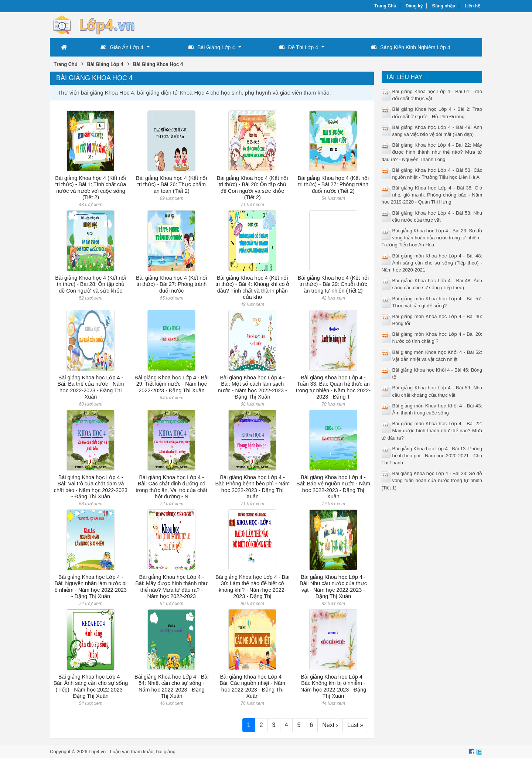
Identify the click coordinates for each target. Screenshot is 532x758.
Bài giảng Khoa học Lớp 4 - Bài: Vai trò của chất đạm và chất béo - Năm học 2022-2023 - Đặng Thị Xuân (91, 487)
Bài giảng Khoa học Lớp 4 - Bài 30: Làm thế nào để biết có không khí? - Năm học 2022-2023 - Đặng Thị (252, 587)
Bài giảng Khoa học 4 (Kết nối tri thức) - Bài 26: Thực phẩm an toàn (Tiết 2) (171, 185)
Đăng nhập (444, 6)
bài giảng (166, 752)
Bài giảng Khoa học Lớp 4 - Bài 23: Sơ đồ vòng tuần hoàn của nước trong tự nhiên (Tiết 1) (432, 480)
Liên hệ (473, 6)
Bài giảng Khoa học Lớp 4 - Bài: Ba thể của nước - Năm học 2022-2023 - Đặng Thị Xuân (91, 387)
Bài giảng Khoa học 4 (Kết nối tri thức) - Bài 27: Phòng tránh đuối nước (171, 284)
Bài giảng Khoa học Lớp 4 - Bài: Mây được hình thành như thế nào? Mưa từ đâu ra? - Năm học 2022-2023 (171, 587)
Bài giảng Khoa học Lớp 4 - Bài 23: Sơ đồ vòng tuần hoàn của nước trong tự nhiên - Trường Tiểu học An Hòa (432, 238)
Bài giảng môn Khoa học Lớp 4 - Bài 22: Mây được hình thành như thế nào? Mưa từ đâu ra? (432, 431)
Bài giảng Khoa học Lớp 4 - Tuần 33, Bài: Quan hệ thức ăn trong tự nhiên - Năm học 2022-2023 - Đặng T (333, 387)
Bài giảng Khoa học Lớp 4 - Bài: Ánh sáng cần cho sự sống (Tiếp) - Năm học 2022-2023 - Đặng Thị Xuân (91, 686)
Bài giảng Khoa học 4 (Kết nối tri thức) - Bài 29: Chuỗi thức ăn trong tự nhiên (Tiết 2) (333, 284)
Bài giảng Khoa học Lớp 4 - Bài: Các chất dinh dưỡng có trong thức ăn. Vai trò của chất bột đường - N (171, 487)
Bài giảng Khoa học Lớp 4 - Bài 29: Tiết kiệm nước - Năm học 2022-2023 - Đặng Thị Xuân (171, 384)
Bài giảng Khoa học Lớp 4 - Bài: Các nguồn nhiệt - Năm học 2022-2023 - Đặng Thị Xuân (252, 686)
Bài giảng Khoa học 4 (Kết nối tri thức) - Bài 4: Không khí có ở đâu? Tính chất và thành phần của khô (253, 287)
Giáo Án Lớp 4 (122, 47)
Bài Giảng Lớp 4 (212, 47)
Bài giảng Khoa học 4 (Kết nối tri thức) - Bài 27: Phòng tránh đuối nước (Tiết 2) (333, 185)
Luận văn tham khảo (132, 752)
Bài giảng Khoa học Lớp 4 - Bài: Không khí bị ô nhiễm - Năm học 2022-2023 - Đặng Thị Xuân (333, 686)
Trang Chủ (385, 6)
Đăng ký (414, 6)
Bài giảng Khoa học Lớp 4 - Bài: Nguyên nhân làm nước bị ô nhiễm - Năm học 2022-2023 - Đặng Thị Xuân (91, 587)
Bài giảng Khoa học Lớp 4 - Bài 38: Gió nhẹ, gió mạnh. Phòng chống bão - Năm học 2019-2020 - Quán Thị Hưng (432, 195)
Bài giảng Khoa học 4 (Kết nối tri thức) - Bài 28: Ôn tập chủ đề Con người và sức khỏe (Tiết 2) (252, 188)
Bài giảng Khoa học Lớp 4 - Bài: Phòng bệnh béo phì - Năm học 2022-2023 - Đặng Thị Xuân (252, 487)
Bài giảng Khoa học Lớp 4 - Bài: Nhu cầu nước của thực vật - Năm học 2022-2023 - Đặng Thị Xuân (333, 587)
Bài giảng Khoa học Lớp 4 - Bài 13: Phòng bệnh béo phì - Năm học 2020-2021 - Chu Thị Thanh (432, 456)
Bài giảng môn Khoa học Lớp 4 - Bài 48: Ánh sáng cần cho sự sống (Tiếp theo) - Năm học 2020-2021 (432, 263)
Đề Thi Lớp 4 (299, 47)
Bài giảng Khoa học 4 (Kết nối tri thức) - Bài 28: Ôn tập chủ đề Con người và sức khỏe (91, 284)
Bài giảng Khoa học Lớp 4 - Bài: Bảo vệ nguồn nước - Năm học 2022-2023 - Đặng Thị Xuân (333, 487)
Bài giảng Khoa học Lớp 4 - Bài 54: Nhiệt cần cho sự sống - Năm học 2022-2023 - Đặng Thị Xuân (171, 686)
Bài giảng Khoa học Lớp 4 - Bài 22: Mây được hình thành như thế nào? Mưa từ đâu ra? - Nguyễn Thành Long (432, 152)
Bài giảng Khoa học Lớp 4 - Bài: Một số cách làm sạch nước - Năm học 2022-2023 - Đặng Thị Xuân (253, 387)
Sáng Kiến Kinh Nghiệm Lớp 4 (410, 47)
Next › (330, 725)
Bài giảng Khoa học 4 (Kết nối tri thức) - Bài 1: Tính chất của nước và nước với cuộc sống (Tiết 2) (91, 188)
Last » (355, 725)
